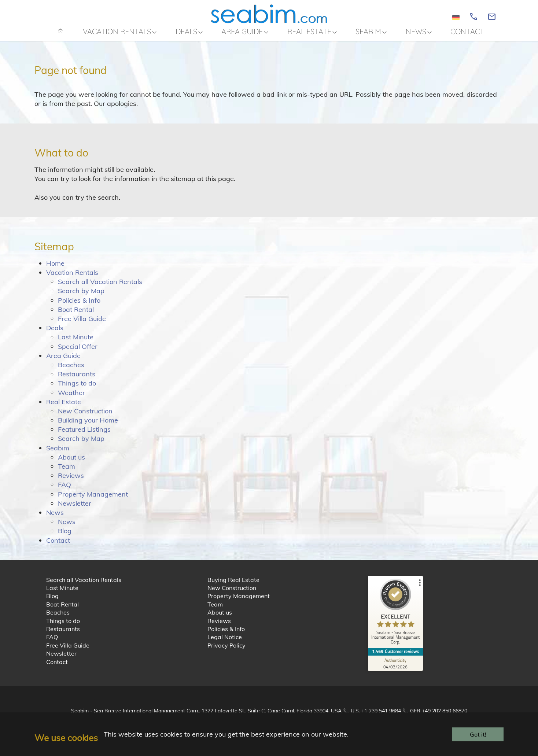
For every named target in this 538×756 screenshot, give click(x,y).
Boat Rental (76, 315)
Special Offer (78, 351)
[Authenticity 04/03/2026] (395, 668)
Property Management (93, 499)
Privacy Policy (226, 650)
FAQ (65, 490)
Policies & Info (79, 305)
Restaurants (77, 379)
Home (55, 268)
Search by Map (81, 296)
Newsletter (75, 508)
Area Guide (63, 361)
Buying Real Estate (233, 585)
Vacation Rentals (72, 278)
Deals (55, 333)
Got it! (478, 734)
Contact (58, 545)
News (55, 518)
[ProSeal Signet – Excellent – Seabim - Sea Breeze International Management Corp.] (395, 618)
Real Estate (64, 407)
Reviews (71, 481)
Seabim (58, 453)
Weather (71, 397)
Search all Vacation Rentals (100, 287)
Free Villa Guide (82, 324)
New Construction (85, 416)
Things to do (77, 388)
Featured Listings (84, 434)
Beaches (71, 370)
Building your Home (88, 425)
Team (67, 471)
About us (71, 462)
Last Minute (76, 342)
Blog (65, 536)
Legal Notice (225, 642)
